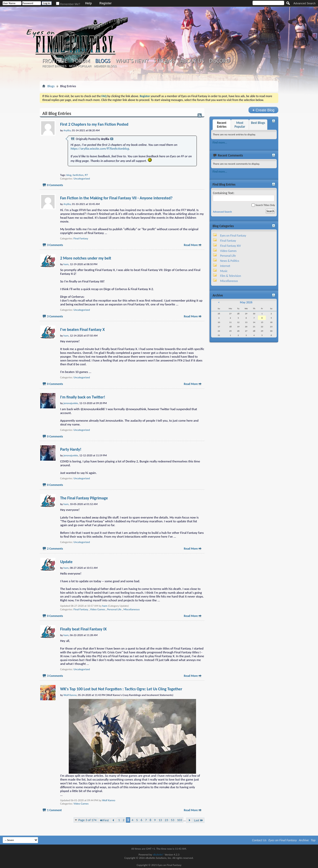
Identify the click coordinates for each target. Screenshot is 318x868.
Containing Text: (244, 196)
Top (313, 840)
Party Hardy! (71, 449)
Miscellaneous (132, 609)
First (104, 820)
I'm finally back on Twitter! (83, 397)
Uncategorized (82, 179)
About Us (192, 61)
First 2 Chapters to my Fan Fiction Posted (94, 124)
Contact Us (259, 840)
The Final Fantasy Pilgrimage (84, 498)
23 (166, 820)
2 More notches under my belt (86, 258)
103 (179, 820)
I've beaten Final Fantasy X (82, 329)
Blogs (103, 61)
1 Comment (54, 810)
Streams (165, 61)
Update (66, 562)
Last (199, 820)
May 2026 (246, 302)
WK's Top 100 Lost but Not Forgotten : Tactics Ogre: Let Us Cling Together (121, 689)
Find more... (220, 142)
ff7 (86, 175)
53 (172, 820)
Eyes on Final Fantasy (233, 236)
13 (160, 820)
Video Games (98, 609)
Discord (220, 61)
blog (69, 175)
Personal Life (114, 609)
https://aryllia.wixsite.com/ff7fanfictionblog (100, 148)
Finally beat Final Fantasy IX (83, 629)
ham (105, 606)
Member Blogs (105, 66)
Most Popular (80, 66)
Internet (225, 266)
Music (224, 271)
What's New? (132, 61)
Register (105, 3)
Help (88, 3)
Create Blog (263, 110)
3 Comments (55, 245)
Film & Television (231, 276)
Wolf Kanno (109, 800)
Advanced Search (305, 3)
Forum (81, 61)
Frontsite (55, 61)
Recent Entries (54, 66)
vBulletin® (158, 855)
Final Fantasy (81, 238)
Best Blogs (258, 123)
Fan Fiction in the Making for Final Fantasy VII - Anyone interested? (116, 198)
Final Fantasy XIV (231, 246)
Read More (191, 245)
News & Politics (230, 261)
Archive (304, 840)
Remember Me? (68, 4)
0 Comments (55, 185)
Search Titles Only (263, 205)
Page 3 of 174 (87, 820)
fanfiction (78, 175)
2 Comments (55, 549)
